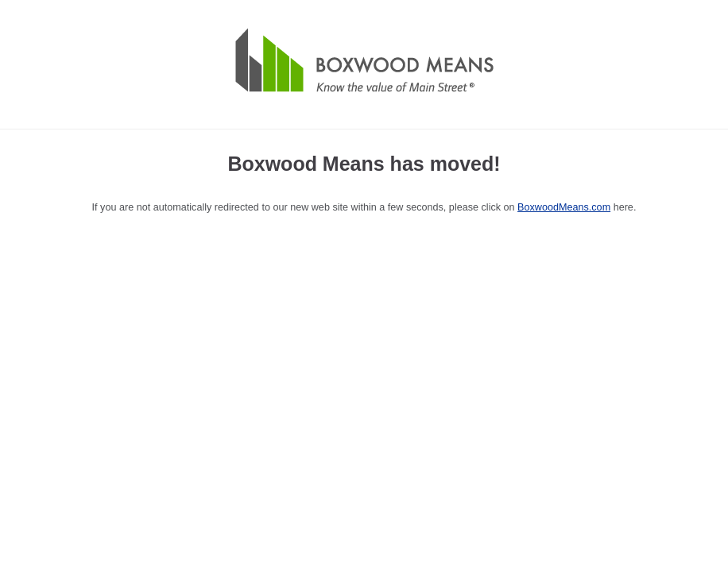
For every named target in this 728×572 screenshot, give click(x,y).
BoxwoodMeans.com (564, 207)
